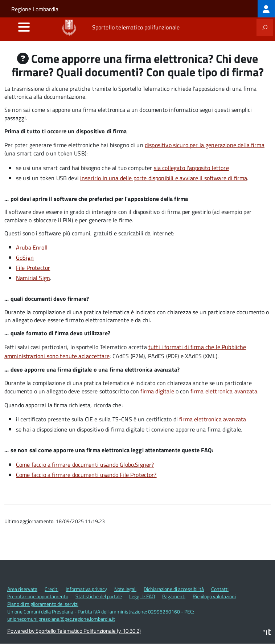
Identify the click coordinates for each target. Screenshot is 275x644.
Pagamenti (174, 596)
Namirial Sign (33, 278)
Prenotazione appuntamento (38, 596)
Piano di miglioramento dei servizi (43, 604)
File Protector (33, 268)
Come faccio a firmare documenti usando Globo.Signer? (85, 465)
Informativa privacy (86, 589)
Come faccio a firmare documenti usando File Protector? (86, 475)
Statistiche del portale (99, 596)
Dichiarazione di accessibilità (174, 589)
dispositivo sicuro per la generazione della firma (205, 145)
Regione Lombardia (35, 9)
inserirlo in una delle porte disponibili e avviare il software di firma (164, 178)
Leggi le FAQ (142, 596)
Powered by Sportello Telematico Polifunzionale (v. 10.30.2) (74, 631)
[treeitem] (266, 9)
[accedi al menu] (24, 27)
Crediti (52, 589)
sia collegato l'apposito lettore (191, 168)
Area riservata (22, 589)
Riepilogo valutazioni (214, 596)
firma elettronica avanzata (224, 391)
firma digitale (157, 391)
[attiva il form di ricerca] (265, 28)
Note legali (125, 589)
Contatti (220, 589)
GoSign (25, 258)
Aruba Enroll (32, 247)
